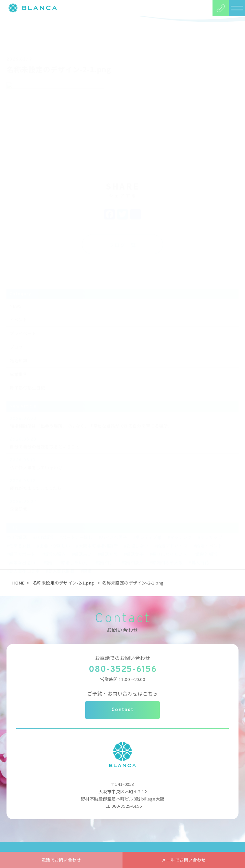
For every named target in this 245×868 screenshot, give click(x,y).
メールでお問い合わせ (184, 860)
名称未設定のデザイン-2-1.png (64, 583)
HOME (19, 583)
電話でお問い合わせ (61, 860)
